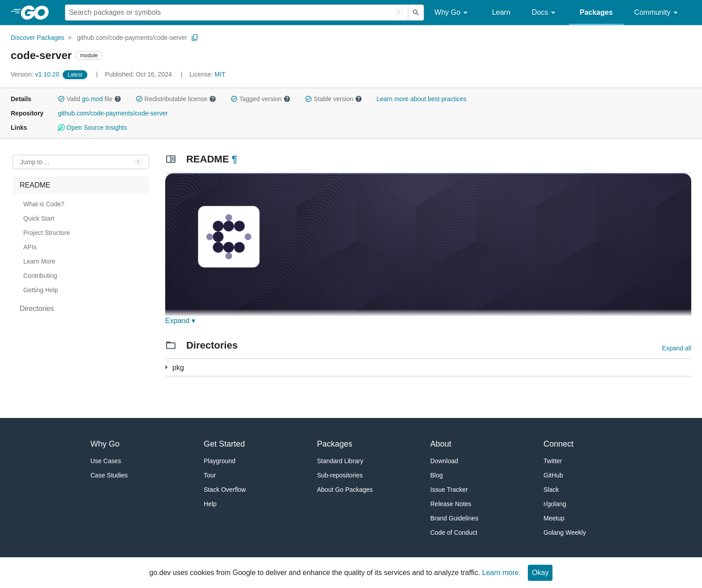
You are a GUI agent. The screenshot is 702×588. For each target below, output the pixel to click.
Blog (437, 475)
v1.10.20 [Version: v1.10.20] (36, 74)
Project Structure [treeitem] (47, 233)
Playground (220, 461)
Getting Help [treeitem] (41, 290)
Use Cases (106, 461)
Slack (551, 490)
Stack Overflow (225, 490)
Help (210, 504)
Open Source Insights (92, 128)
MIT (220, 74)
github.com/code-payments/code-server (132, 38)
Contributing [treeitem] (40, 276)
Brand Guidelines (454, 518)
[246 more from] (166, 367)
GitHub (553, 475)
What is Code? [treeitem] (44, 204)
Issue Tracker (449, 490)
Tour (210, 475)
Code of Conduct (454, 533)
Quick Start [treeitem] (39, 218)
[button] (61, 99)
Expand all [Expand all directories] (677, 348)
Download (444, 461)
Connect (559, 444)
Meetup (554, 518)
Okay (540, 573)
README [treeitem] (35, 185)
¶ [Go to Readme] (234, 159)
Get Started (224, 444)
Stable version (334, 99)
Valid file (90, 99)
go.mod (92, 99)
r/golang (555, 504)
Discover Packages (38, 38)
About (441, 444)
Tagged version (261, 99)
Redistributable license (176, 99)
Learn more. (501, 573)
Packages (596, 12)
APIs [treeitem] (30, 247)
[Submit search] (416, 13)
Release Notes (451, 504)
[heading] (38, 13)
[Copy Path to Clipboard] (195, 38)
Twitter (553, 461)
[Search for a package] (237, 13)
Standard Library (340, 461)
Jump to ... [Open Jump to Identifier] (35, 162)
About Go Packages (345, 490)
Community (657, 13)
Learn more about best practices (422, 99)
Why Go (453, 13)
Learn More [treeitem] (39, 261)
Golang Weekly (565, 533)
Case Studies (109, 475)
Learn (501, 12)
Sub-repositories (340, 475)
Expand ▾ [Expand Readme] (180, 321)
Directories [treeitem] (37, 309)
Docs (545, 13)
